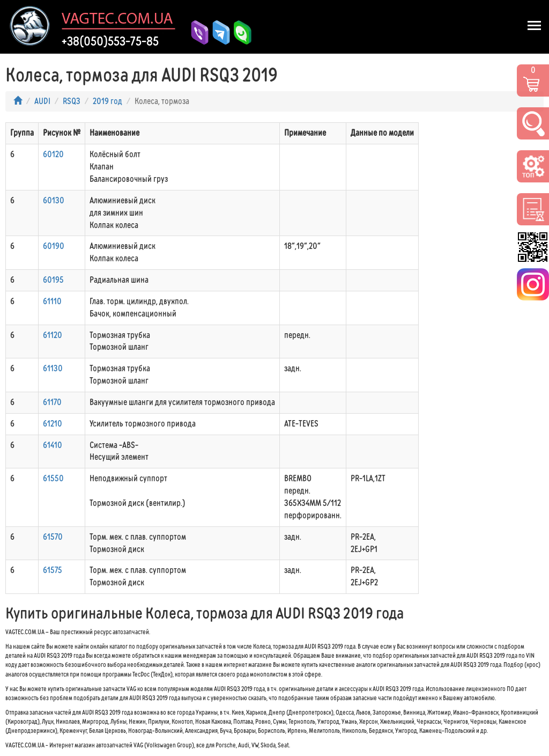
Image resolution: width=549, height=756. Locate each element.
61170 (52, 402)
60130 (54, 200)
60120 (53, 154)
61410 (53, 445)
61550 (53, 478)
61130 (53, 368)
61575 (53, 570)
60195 (53, 280)
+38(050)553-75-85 (110, 41)
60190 (54, 246)
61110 (52, 301)
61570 (53, 537)
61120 (53, 335)
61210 (53, 424)
